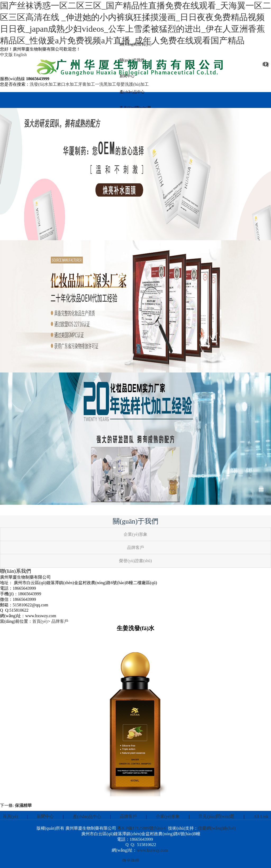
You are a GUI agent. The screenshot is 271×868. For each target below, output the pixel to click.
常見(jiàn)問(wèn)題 (216, 816)
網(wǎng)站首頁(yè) (135, 44)
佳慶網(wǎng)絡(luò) (217, 828)
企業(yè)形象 (168, 816)
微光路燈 (131, 862)
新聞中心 (45, 816)
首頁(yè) (40, 621)
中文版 (6, 55)
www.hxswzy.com (152, 850)
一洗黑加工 (106, 84)
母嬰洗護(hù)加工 (132, 84)
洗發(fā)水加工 (43, 84)
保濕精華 (23, 805)
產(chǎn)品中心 (132, 92)
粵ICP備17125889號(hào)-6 (142, 828)
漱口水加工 (67, 84)
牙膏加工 (87, 84)
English (20, 55)
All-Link (261, 817)
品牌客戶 (60, 621)
